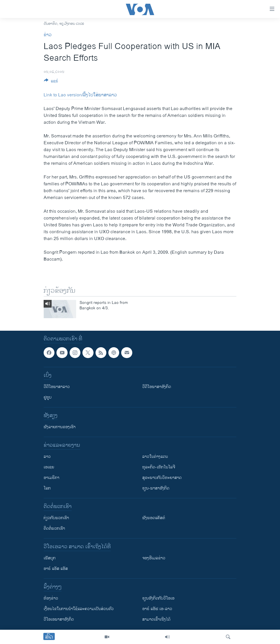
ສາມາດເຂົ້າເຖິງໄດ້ (156, 619)
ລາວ (47, 457)
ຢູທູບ (48, 397)
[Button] (51, 82)
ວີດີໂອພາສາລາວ (57, 387)
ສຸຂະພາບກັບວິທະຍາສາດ (162, 478)
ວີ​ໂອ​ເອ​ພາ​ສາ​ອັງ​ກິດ (59, 619)
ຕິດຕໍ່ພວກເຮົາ (54, 528)
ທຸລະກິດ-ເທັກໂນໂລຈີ (159, 467)
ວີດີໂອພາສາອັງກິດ (157, 387)
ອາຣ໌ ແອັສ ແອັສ (56, 569)
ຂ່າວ (48, 35)
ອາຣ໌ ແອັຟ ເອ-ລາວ (157, 609)
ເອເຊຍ (49, 467)
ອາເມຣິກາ (51, 478)
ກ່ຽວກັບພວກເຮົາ (56, 518)
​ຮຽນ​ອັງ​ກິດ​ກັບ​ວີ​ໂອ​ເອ (158, 598)
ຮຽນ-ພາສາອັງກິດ (156, 488)
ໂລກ (47, 488)
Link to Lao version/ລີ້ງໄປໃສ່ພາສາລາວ (80, 95)
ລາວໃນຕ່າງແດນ (155, 457)
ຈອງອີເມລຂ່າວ (154, 558)
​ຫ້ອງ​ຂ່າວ (51, 598)
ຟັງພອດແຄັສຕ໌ (154, 518)
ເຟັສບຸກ (50, 558)
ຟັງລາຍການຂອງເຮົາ (60, 427)
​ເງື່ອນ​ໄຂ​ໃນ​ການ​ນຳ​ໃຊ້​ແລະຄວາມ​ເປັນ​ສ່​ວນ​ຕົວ (79, 609)
